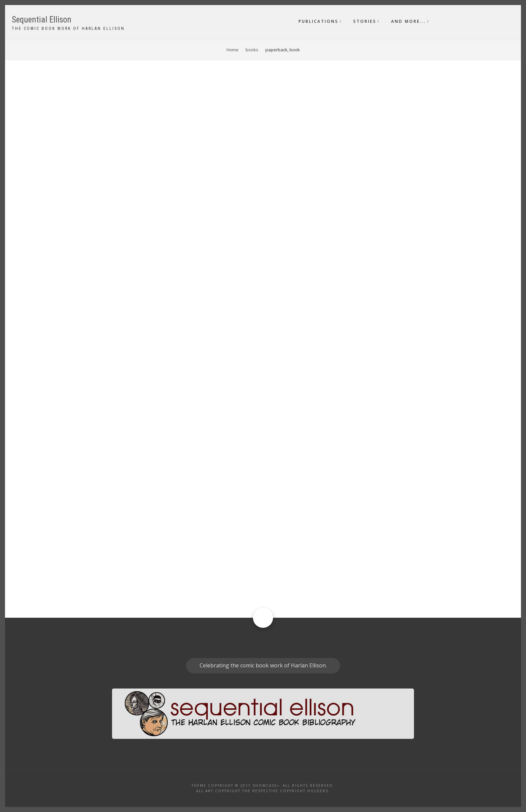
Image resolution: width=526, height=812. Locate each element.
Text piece (284, 166)
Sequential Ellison (42, 20)
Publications (319, 21)
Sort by (81, 88)
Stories (365, 21)
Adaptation (286, 463)
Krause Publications (96, 198)
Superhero (286, 324)
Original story (290, 287)
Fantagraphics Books (97, 428)
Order (103, 88)
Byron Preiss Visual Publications (151, 554)
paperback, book (292, 193)
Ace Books (86, 495)
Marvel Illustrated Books (142, 347)
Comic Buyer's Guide (97, 251)
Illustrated (286, 482)
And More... (409, 21)
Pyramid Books (91, 554)
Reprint (282, 305)
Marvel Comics (90, 347)
